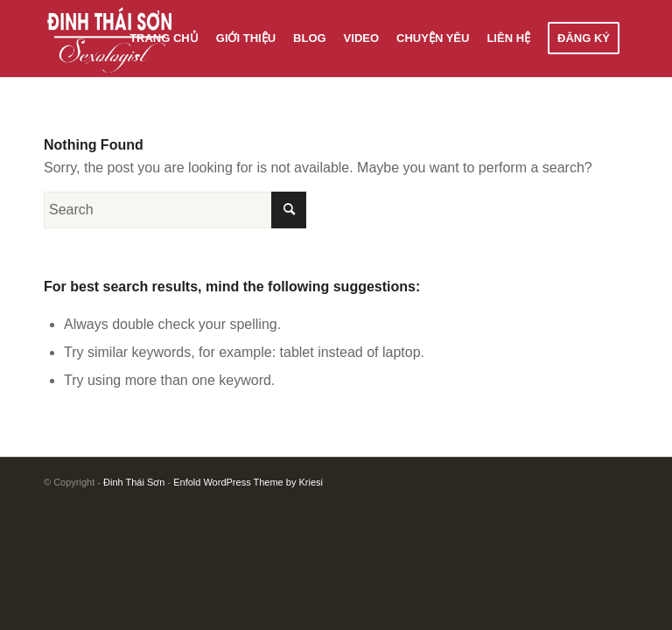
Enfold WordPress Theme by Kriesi (248, 482)
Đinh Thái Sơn (134, 482)
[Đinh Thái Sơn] (111, 38)
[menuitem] (164, 38)
